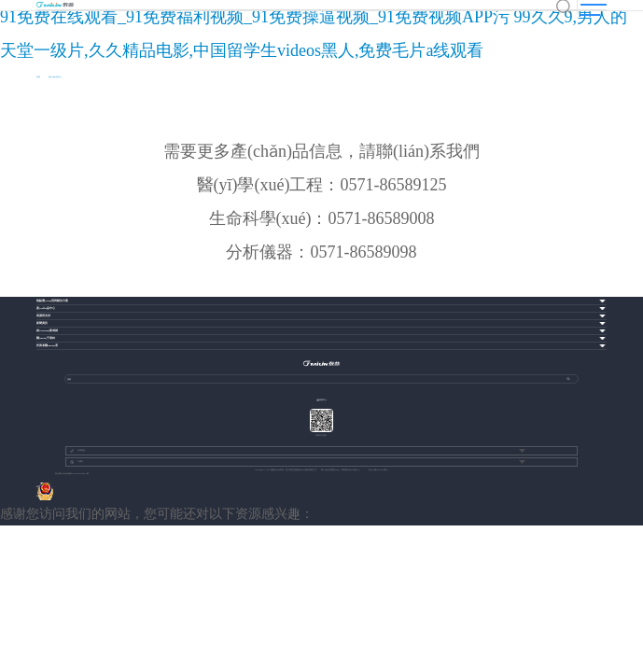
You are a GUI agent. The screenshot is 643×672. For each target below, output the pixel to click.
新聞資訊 (42, 323)
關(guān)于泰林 (46, 338)
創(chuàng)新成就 (47, 331)
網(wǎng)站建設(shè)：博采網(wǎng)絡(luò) (340, 470)
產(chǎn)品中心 (55, 77)
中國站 (77, 462)
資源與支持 (43, 316)
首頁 (39, 77)
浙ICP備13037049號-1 (378, 470)
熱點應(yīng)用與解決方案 (52, 301)
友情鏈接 (77, 451)
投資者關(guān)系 (47, 346)
